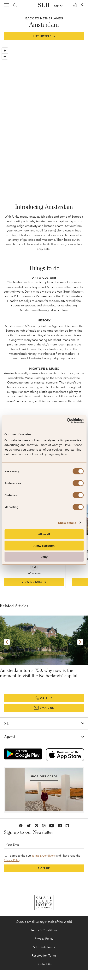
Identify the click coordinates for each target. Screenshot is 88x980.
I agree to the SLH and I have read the (42, 858)
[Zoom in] (5, 51)
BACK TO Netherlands (44, 18)
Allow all (44, 534)
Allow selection (44, 545)
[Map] (44, 118)
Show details (67, 523)
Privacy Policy (12, 860)
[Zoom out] (5, 56)
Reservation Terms (44, 956)
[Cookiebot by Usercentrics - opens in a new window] (67, 421)
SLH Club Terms (44, 947)
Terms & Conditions (44, 856)
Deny (44, 557)
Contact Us (44, 964)
